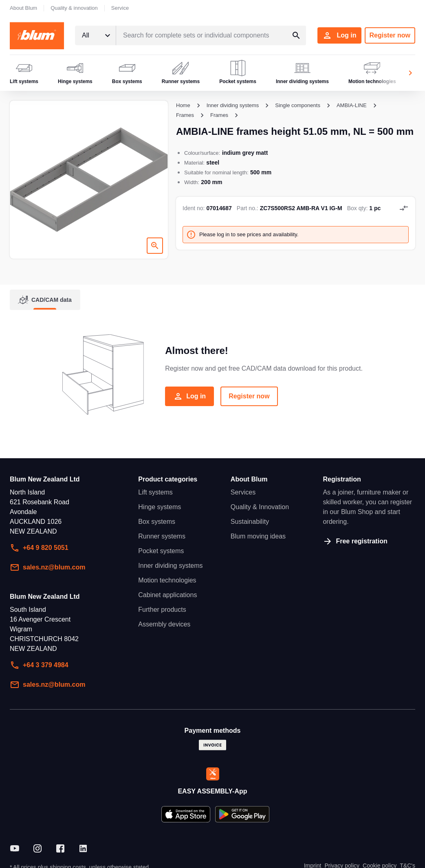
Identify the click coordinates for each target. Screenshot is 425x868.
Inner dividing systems (170, 566)
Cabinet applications (167, 595)
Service (120, 8)
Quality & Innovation (260, 507)
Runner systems (162, 536)
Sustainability (250, 522)
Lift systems (155, 492)
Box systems (157, 522)
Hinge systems (160, 507)
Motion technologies (167, 580)
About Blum (23, 8)
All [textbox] (86, 35)
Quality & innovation (74, 8)
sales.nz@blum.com (47, 567)
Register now (390, 35)
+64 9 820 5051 (39, 548)
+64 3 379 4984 (39, 665)
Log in (339, 35)
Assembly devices (164, 624)
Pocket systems (161, 551)
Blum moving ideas (258, 536)
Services (243, 492)
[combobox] (95, 35)
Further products (162, 610)
